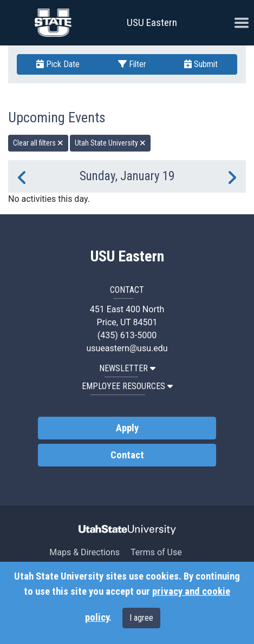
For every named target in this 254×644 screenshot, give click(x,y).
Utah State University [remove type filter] (110, 143)
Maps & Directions (84, 552)
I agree (141, 618)
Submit (201, 64)
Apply (127, 428)
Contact (127, 455)
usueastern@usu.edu (127, 348)
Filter (132, 64)
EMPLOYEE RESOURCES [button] (127, 386)
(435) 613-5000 (127, 335)
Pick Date (58, 64)
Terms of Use (156, 552)
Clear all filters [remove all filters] (38, 143)
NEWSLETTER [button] (127, 368)
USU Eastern (152, 22)
